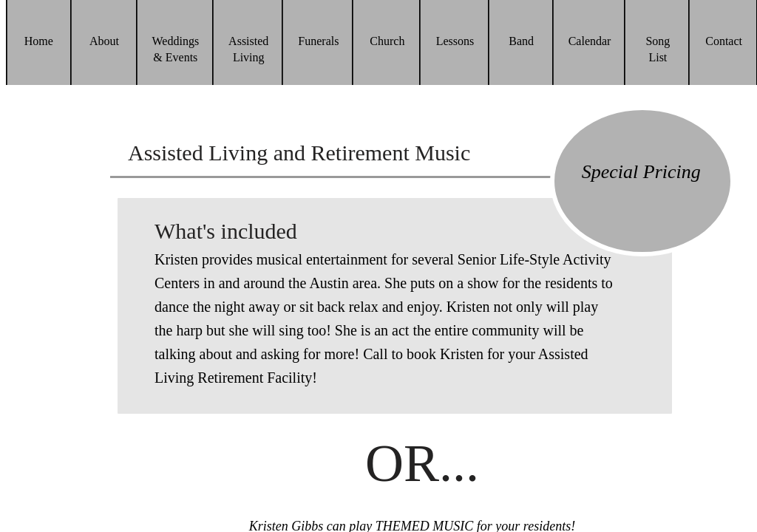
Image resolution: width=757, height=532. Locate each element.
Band (521, 41)
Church (387, 41)
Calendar (590, 41)
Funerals (318, 41)
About (104, 41)
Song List (658, 49)
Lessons (455, 41)
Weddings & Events (176, 49)
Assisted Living (248, 49)
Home (39, 41)
